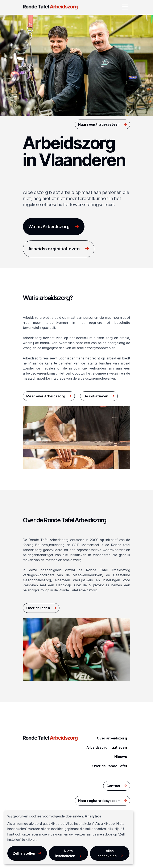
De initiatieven (96, 396)
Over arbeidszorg (112, 738)
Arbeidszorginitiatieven (54, 249)
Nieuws (121, 757)
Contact (114, 786)
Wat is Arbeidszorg (49, 226)
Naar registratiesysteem (99, 124)
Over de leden (38, 608)
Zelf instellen (24, 853)
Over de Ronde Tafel (110, 766)
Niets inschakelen (65, 853)
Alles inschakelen (107, 853)
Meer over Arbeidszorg (46, 396)
